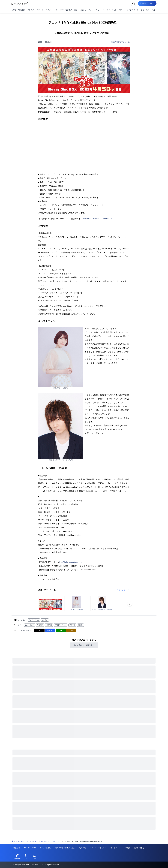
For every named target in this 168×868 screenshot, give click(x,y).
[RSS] (34, 857)
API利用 (127, 848)
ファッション (112, 10)
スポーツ (40, 10)
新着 (14, 10)
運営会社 (17, 848)
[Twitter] (26, 857)
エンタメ (31, 10)
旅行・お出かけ (80, 10)
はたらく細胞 (30, 625)
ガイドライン (115, 848)
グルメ (91, 10)
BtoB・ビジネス (66, 10)
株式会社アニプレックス (120, 42)
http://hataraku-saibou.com (71, 562)
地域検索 (22, 10)
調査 (153, 10)
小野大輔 (49, 625)
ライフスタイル (132, 10)
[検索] (133, 3)
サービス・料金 (30, 848)
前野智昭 (40, 625)
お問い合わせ (139, 848)
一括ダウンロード (122, 590)
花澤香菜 (72, 625)
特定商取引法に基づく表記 (65, 848)
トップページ (18, 841)
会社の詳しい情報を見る (84, 645)
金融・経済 (145, 10)
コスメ (122, 10)
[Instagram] (18, 857)
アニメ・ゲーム (52, 10)
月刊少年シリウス (61, 625)
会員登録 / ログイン (147, 3)
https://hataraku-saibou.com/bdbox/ (98, 219)
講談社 (81, 625)
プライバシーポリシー (98, 848)
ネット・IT (100, 10)
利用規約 (83, 848)
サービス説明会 (45, 848)
